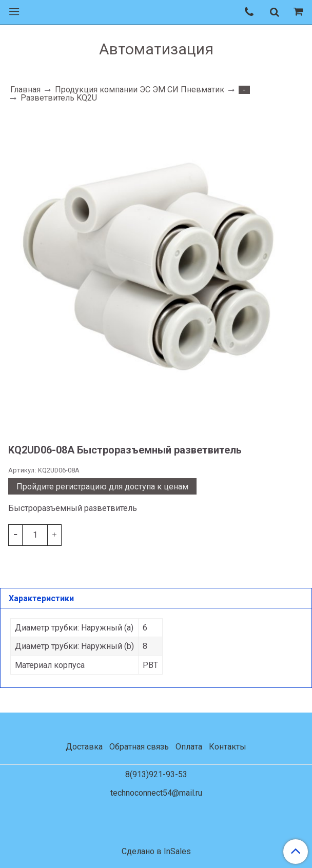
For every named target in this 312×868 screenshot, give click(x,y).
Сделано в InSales (156, 852)
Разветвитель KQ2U (59, 98)
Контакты (228, 747)
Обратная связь (139, 747)
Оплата (189, 747)
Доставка (84, 747)
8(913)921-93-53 (156, 774)
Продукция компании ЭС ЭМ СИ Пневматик (140, 90)
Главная (25, 90)
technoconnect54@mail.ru (156, 793)
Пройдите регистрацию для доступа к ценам (102, 487)
